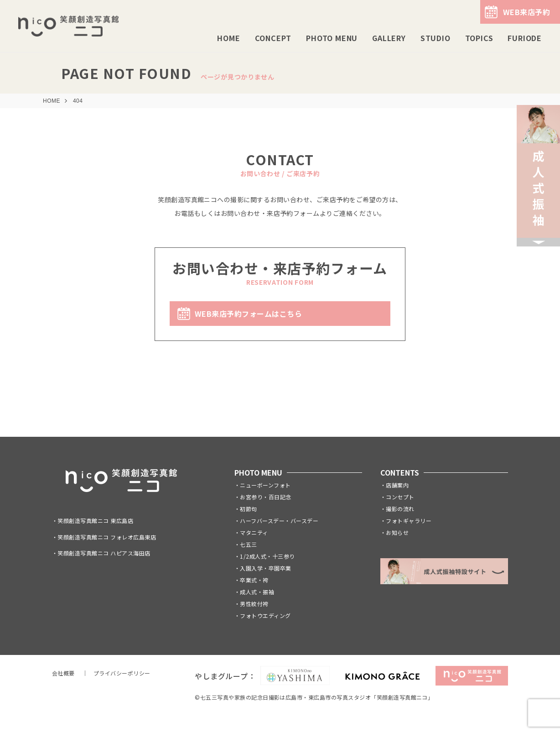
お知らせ (397, 532)
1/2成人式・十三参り (267, 556)
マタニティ (254, 532)
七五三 (248, 544)
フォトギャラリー (409, 521)
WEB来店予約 (526, 12)
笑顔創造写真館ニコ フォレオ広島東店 (107, 537)
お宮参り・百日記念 (265, 497)
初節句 (248, 509)
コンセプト (400, 497)
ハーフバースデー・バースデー (279, 521)
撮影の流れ (400, 509)
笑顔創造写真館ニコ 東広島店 (95, 521)
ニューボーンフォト (265, 485)
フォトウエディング (265, 615)
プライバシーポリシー (122, 673)
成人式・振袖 (257, 592)
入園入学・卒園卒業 (265, 568)
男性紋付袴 (254, 604)
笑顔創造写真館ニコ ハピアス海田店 (104, 553)
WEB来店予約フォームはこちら (248, 314)
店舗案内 (397, 485)
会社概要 (63, 673)
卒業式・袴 (254, 580)
